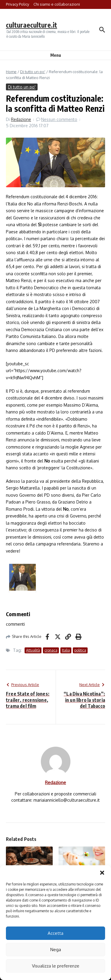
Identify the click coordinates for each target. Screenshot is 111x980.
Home (11, 72)
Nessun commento (59, 119)
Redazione (21, 119)
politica (80, 650)
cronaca (51, 650)
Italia (66, 650)
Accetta (55, 933)
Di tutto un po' (33, 72)
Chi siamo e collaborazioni (57, 4)
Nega (56, 950)
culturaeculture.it (32, 25)
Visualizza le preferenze (56, 966)
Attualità (33, 650)
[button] (102, 873)
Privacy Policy (17, 4)
